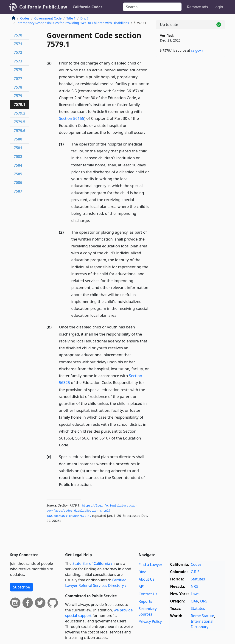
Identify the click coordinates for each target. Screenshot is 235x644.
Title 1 (71, 18)
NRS (194, 586)
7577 (18, 78)
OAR (194, 601)
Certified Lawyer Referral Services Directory (96, 583)
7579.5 (20, 122)
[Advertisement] (190, 92)
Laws (195, 594)
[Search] (152, 7)
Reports (145, 601)
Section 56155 (72, 118)
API (141, 587)
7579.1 (20, 104)
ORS (204, 601)
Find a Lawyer (150, 565)
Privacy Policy (150, 622)
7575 (18, 70)
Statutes (198, 579)
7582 (18, 157)
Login (218, 7)
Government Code (48, 18)
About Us (147, 579)
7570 (18, 35)
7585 (18, 174)
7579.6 (20, 131)
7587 (18, 191)
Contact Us (148, 594)
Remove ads (197, 7)
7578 (18, 87)
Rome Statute (202, 616)
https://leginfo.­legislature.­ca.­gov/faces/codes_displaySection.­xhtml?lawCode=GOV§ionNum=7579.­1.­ (92, 511)
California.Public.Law (43, 7)
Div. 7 (84, 18)
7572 (18, 52)
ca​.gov (196, 50)
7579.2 (20, 113)
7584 (18, 165)
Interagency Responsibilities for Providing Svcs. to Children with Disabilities (73, 23)
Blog (143, 572)
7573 (18, 61)
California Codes (88, 7)
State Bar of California (91, 563)
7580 (18, 139)
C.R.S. (196, 572)
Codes (25, 18)
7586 (18, 182)
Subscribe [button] (21, 587)
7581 (18, 148)
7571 (18, 44)
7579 (18, 96)
